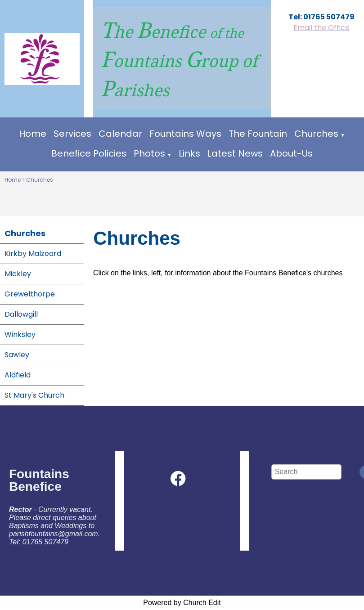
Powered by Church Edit (182, 603)
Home (33, 134)
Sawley (17, 355)
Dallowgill (21, 314)
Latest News (235, 153)
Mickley (18, 274)
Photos (149, 153)
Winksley (20, 334)
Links (189, 153)
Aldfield (18, 375)
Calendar (120, 134)
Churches (316, 134)
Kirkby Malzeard (33, 253)
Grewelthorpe (30, 294)
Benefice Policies (89, 153)
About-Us (291, 153)
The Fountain (258, 134)
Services (72, 134)
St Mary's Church (34, 395)
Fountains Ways (185, 134)
